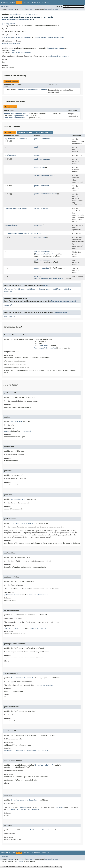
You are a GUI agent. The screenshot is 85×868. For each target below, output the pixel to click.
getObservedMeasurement (44, 175)
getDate (37, 155)
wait (74, 289)
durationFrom (10, 316)
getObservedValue (41, 186)
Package (12, 2)
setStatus (38, 276)
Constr (22, 9)
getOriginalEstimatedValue (46, 194)
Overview (4, 2)
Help (49, 2)
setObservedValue (41, 268)
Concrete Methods (44, 132)
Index (44, 2)
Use (24, 2)
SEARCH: (59, 7)
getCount (38, 147)
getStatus (38, 233)
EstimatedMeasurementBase (15, 113)
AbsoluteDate (10, 155)
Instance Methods (26, 132)
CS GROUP (20, 861)
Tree (29, 2)
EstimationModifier (17, 139)
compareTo (8, 305)
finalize (22, 289)
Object (12, 50)
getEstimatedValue (42, 159)
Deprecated (36, 2)
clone (7, 289)
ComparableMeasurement (22, 37)
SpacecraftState (21, 116)
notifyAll (57, 289)
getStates (38, 225)
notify (49, 289)
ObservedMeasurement (15, 20)
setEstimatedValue (42, 260)
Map (6, 139)
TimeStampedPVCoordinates (15, 118)
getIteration (39, 167)
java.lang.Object (8, 24)
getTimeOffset (40, 237)
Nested (11, 9)
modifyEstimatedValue (43, 252)
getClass (31, 289)
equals (14, 289)
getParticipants (41, 208)
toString (67, 289)
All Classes (5, 6)
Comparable (7, 37)
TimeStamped (59, 37)
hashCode (40, 289)
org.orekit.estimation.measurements (24, 14)
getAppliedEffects (42, 139)
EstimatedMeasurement (11, 44)
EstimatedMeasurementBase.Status (32, 90)
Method (29, 9)
